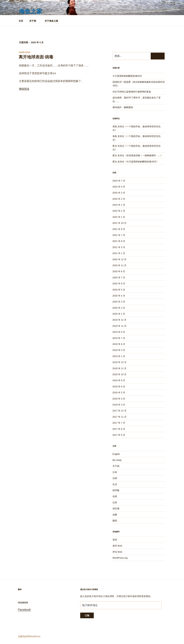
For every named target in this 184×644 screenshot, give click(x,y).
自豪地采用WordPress (29, 636)
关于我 (34, 21)
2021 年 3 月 (119, 247)
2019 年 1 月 (119, 356)
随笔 (115, 521)
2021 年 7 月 (119, 235)
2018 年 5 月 (119, 393)
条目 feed (117, 546)
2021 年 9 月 (119, 229)
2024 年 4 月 (119, 187)
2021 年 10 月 (119, 223)
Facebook (23, 602)
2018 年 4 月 (119, 399)
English (116, 454)
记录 (115, 502)
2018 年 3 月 (119, 405)
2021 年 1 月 (119, 253)
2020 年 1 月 (119, 314)
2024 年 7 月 (119, 181)
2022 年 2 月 (119, 211)
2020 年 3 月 (119, 302)
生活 (115, 484)
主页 (21, 21)
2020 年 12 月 (119, 259)
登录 (115, 540)
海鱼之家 (31, 11)
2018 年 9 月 (119, 380)
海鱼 (115, 126)
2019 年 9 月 (119, 332)
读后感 (116, 508)
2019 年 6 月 (119, 344)
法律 (115, 478)
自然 (115, 496)
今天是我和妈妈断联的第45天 (127, 76)
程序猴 (116, 490)
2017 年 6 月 (119, 429)
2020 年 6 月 (119, 284)
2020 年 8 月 (119, 271)
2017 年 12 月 (119, 411)
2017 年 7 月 (119, 423)
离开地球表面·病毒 (36, 57)
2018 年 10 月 (119, 374)
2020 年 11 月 (119, 265)
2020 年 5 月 (119, 290)
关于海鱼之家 (51, 21)
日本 (115, 472)
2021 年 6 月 (119, 241)
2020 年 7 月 (119, 278)
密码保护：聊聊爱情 (123, 107)
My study (117, 460)
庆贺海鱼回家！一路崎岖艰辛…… (144, 155)
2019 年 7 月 (119, 338)
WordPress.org (120, 558)
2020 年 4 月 (119, 296)
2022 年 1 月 (119, 217)
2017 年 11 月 (119, 417)
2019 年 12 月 (119, 320)
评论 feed (117, 552)
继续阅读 (24, 89)
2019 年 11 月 (119, 326)
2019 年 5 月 (119, 350)
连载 (115, 515)
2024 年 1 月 (119, 205)
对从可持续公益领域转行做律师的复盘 (132, 92)
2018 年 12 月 (119, 362)
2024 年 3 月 (119, 193)
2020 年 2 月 (119, 308)
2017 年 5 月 (119, 435)
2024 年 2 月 (119, 199)
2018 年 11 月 (119, 368)
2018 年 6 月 (119, 387)
